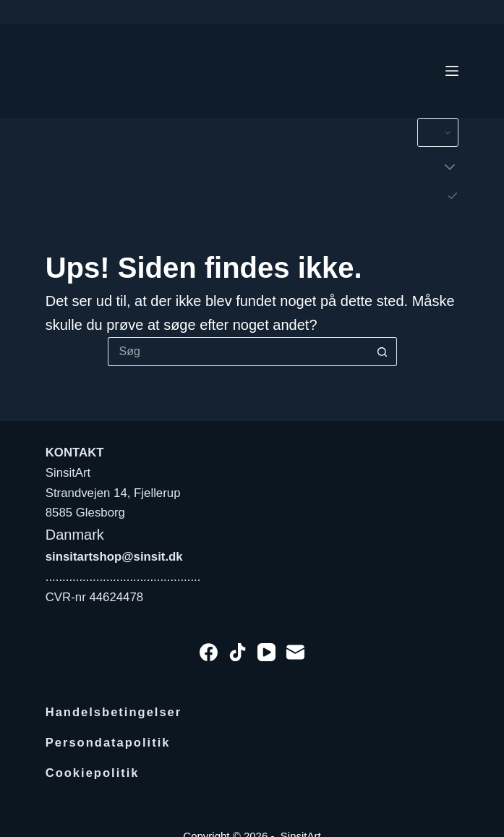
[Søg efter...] (238, 352)
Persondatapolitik (109, 743)
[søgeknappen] (383, 352)
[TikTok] (238, 652)
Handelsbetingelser (115, 712)
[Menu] (452, 71)
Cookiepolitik (93, 773)
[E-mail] (295, 652)
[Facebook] (209, 652)
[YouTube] (266, 652)
